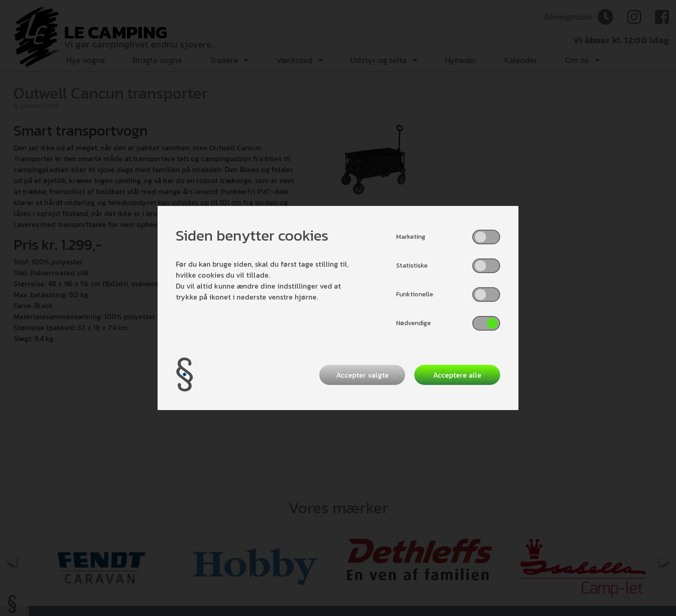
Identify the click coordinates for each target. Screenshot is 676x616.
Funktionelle (415, 294)
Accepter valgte (362, 375)
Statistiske (412, 266)
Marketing (411, 237)
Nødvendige (413, 323)
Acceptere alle (457, 375)
